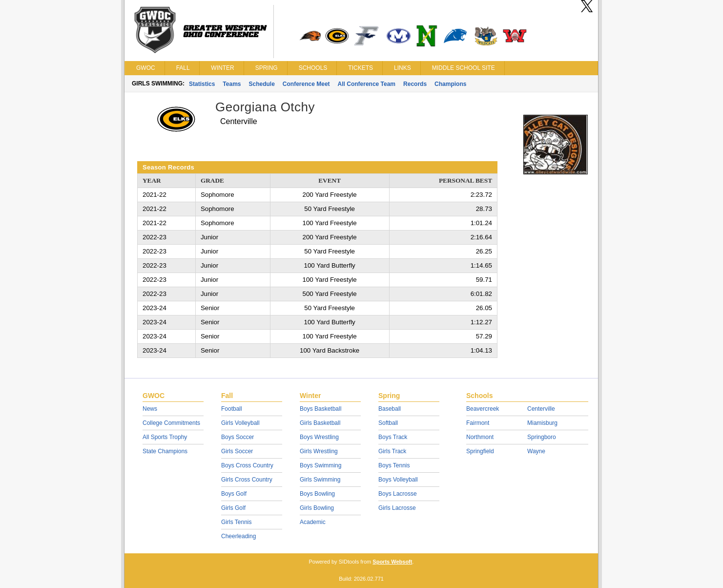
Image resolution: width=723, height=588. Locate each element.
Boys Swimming (320, 465)
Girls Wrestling (319, 451)
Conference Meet (306, 84)
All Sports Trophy (165, 437)
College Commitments (171, 423)
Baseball (390, 409)
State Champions (165, 451)
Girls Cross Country (247, 480)
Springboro (542, 437)
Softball (388, 423)
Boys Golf (234, 494)
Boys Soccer (238, 437)
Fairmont (478, 423)
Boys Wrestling (319, 437)
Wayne (536, 451)
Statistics (202, 84)
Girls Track (392, 451)
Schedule (262, 84)
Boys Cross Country (247, 465)
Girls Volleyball (240, 423)
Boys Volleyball (398, 480)
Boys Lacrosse (398, 494)
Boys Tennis (394, 465)
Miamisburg (542, 423)
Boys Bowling (317, 494)
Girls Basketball (320, 423)
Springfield (480, 451)
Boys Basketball (320, 409)
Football (232, 409)
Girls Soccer (237, 451)
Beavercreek (483, 409)
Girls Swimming (320, 480)
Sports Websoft (392, 562)
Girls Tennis (236, 522)
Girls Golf (233, 508)
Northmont (480, 437)
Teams (232, 84)
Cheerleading (238, 536)
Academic (313, 522)
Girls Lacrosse (397, 508)
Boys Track (393, 437)
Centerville (541, 409)
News (150, 409)
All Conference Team (367, 84)
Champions (450, 84)
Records (415, 84)
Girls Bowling (317, 508)
